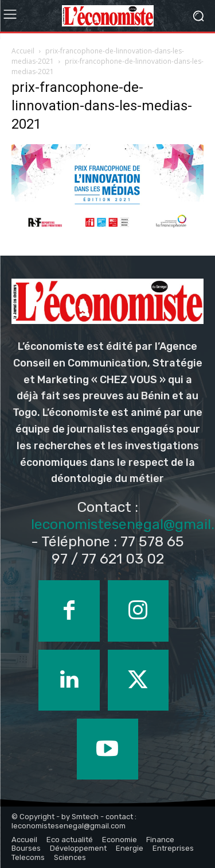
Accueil (23, 51)
